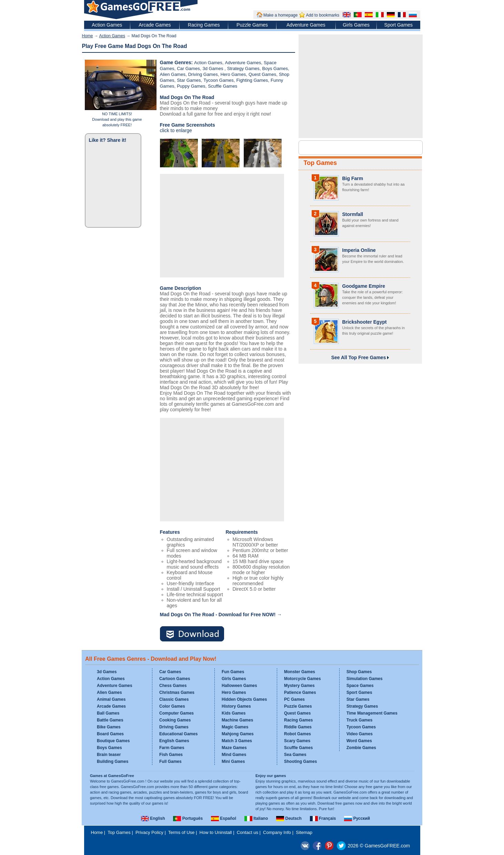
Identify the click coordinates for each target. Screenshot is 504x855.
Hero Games (233, 74)
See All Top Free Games (360, 357)
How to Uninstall (216, 832)
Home (88, 36)
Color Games (172, 706)
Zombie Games (361, 748)
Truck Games (359, 720)
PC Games (294, 699)
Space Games (360, 686)
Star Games (189, 80)
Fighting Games (252, 80)
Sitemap (304, 832)
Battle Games (110, 720)
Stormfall (353, 214)
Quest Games (262, 74)
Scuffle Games (223, 86)
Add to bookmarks (322, 15)
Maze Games (234, 748)
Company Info (277, 832)
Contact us (248, 832)
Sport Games (399, 25)
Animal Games (111, 699)
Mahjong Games (238, 734)
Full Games (170, 761)
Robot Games (298, 734)
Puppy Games (191, 86)
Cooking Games (175, 720)
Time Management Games (372, 713)
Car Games (188, 68)
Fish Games (171, 755)
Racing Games (204, 25)
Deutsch (289, 818)
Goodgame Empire (364, 286)
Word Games (359, 741)
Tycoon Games (218, 80)
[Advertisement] (222, 226)
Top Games (320, 163)
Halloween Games (239, 686)
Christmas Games (177, 692)
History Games (236, 706)
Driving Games (203, 74)
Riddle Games (298, 727)
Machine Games (237, 720)
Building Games (113, 761)
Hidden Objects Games (244, 699)
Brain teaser (109, 755)
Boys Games (275, 68)
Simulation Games (365, 679)
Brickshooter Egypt (365, 322)
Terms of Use (182, 832)
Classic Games (174, 699)
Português (188, 818)
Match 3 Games (237, 741)
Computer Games (177, 713)
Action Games (107, 25)
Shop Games (359, 672)
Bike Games (109, 727)
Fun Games (233, 672)
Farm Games (172, 748)
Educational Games (178, 734)
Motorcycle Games (303, 679)
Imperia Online (359, 250)
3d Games (213, 68)
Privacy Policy (149, 832)
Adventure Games (306, 25)
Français (323, 818)
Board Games (110, 734)
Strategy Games (243, 68)
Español (224, 818)
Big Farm (353, 178)
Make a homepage (280, 15)
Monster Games (300, 672)
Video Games (360, 734)
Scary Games (297, 741)
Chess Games (173, 686)
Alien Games (173, 74)
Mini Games (233, 761)
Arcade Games (155, 25)
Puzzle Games (252, 25)
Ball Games (108, 713)
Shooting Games (300, 761)
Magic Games (235, 727)
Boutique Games (113, 741)
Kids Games (234, 713)
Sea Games (295, 755)
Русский (357, 818)
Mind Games (234, 755)
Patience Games (300, 692)
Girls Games (356, 25)
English (153, 818)
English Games (174, 741)
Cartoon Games (175, 679)
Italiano (256, 818)
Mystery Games (299, 686)
